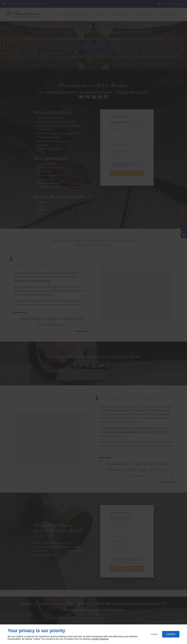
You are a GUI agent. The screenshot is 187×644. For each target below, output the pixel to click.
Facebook (104, 639)
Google (95, 639)
